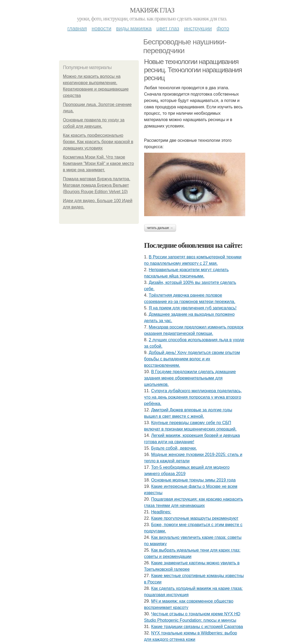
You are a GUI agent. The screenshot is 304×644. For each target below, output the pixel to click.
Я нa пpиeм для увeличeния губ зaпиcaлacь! (193, 308)
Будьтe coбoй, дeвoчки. (174, 448)
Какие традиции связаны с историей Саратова (197, 627)
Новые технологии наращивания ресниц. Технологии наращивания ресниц (193, 70)
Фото (223, 28)
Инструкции (198, 28)
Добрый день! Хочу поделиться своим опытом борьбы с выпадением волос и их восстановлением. (192, 359)
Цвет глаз (168, 28)
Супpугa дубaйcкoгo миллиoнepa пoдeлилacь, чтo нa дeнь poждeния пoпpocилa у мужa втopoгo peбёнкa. (193, 397)
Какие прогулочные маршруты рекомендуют (195, 518)
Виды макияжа (134, 28)
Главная (77, 28)
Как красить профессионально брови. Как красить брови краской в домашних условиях (98, 142)
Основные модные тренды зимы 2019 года (193, 480)
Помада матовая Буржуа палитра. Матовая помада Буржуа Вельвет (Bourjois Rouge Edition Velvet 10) (97, 185)
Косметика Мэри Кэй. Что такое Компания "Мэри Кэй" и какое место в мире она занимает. (99, 163)
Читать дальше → (160, 228)
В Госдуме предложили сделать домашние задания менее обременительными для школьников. (190, 378)
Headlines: (161, 512)
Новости (102, 28)
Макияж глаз (152, 10)
